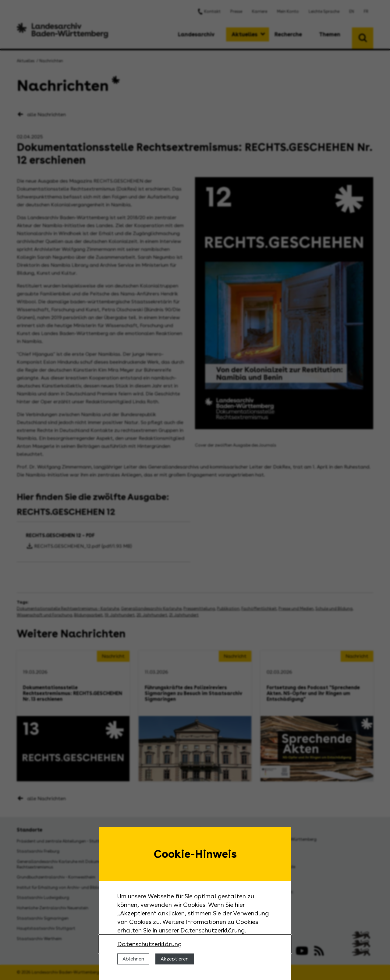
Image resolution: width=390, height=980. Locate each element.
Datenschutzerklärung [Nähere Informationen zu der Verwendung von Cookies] (149, 944)
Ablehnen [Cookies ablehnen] (133, 959)
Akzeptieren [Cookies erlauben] (175, 959)
